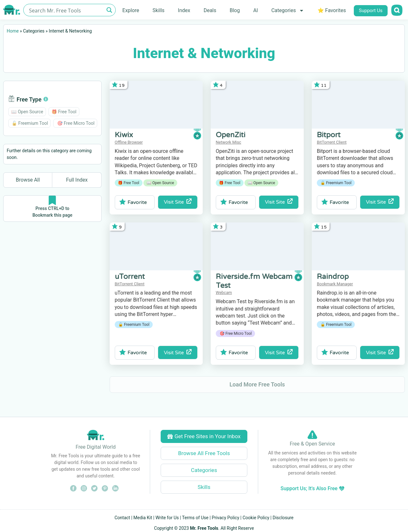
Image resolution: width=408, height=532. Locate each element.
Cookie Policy (256, 518)
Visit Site (178, 202)
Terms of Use (195, 518)
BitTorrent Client (332, 142)
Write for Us (167, 518)
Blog (235, 10)
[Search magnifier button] (109, 10)
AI (255, 10)
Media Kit (143, 518)
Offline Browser (129, 142)
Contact (122, 518)
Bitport (329, 135)
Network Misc (229, 142)
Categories (288, 11)
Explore (131, 10)
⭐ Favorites (332, 10)
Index (184, 10)
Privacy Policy (225, 518)
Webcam (224, 292)
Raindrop (333, 277)
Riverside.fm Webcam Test (254, 281)
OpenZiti (231, 135)
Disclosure (283, 518)
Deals (210, 10)
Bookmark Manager (335, 284)
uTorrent (130, 277)
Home (13, 31)
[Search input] (66, 10)
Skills (159, 10)
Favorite (133, 202)
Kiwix (124, 135)
